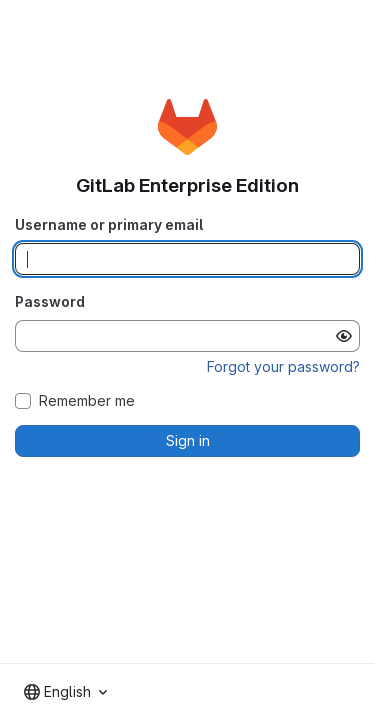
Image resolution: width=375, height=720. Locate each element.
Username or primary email (109, 224)
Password (50, 301)
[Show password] (344, 336)
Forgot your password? (283, 366)
